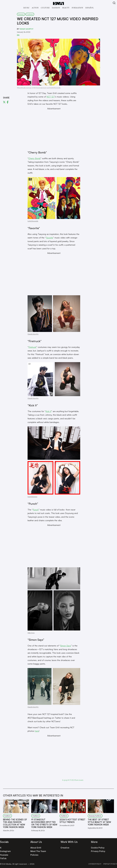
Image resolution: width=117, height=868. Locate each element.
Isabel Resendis (33, 221)
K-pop (65, 780)
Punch (36, 510)
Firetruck (32, 347)
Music (26, 8)
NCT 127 (51, 97)
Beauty (66, 8)
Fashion (56, 8)
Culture (45, 8)
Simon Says (66, 646)
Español (89, 8)
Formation (77, 8)
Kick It (48, 411)
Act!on (35, 8)
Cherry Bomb (34, 158)
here (37, 731)
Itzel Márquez (32, 497)
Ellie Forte (31, 633)
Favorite (49, 238)
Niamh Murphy (27, 29)
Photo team (79, 780)
